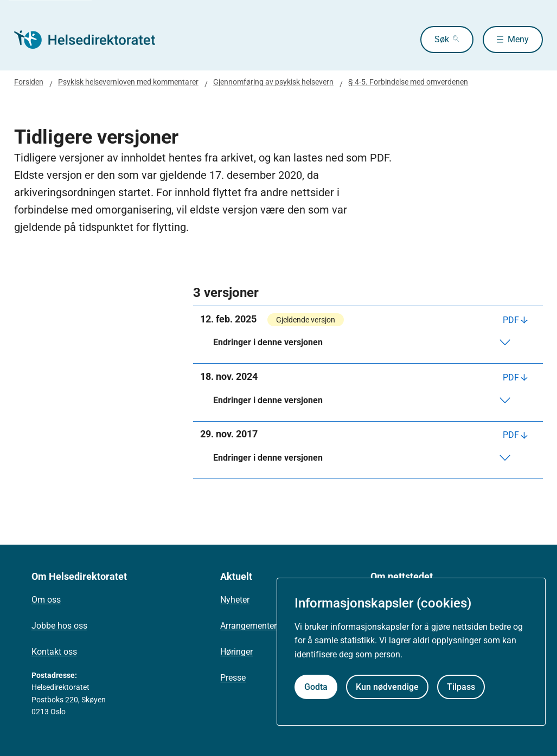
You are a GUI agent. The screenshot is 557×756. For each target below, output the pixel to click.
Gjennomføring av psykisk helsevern (273, 82)
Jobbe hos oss (59, 626)
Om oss (46, 600)
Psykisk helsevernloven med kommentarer (128, 82)
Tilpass (461, 687)
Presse (233, 678)
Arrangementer (248, 626)
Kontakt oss (54, 652)
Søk (442, 39)
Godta (316, 687)
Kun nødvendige (387, 687)
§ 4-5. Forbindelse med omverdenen (408, 82)
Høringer (236, 652)
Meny (518, 39)
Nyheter (235, 600)
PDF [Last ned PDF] (511, 320)
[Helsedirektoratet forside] (92, 40)
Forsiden (29, 82)
